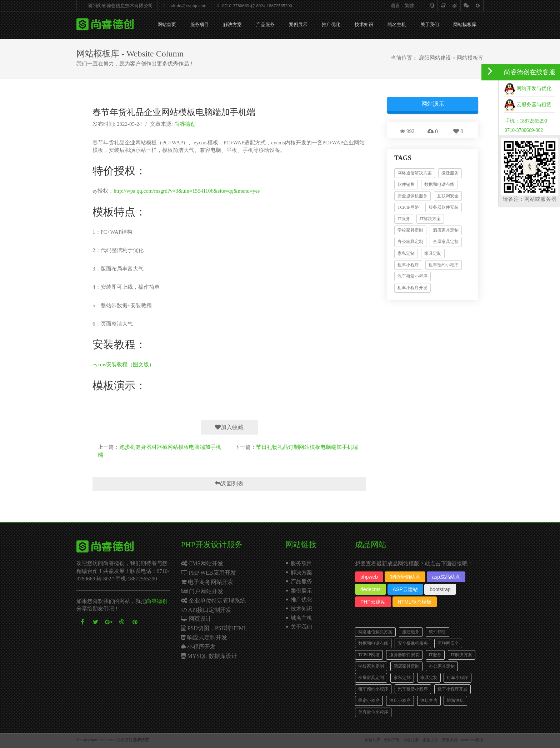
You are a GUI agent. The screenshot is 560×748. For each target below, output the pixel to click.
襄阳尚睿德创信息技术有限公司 (116, 6)
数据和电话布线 (439, 184)
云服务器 (450, 740)
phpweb (369, 577)
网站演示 (433, 104)
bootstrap (440, 589)
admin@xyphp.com (183, 6)
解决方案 (232, 24)
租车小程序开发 (412, 288)
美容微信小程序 (373, 712)
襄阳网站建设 (435, 58)
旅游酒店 (455, 700)
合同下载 (392, 740)
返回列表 (229, 484)
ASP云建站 (405, 589)
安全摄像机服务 (412, 196)
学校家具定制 (410, 230)
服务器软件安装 (444, 207)
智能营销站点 (405, 577)
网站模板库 (465, 24)
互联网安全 (448, 196)
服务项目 (200, 24)
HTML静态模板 (415, 602)
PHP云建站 (373, 602)
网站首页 (167, 24)
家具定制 (433, 253)
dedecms (371, 589)
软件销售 (406, 184)
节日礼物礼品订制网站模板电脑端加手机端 (307, 447)
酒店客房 (429, 700)
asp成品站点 (446, 577)
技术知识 (364, 24)
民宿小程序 (369, 700)
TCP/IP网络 (408, 207)
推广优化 (331, 24)
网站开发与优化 (528, 88)
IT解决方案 (430, 219)
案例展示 (298, 24)
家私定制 (406, 253)
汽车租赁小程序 (412, 276)
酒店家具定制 (446, 230)
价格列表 (372, 740)
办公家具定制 (410, 242)
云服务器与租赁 (528, 105)
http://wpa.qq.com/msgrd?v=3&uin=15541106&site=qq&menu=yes (187, 191)
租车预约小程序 (444, 265)
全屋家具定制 (446, 242)
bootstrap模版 (472, 740)
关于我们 (430, 24)
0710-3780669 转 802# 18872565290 (253, 6)
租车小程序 (408, 265)
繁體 (409, 6)
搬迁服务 (450, 173)
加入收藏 (229, 427)
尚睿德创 (185, 124)
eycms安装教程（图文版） (123, 365)
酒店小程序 (400, 700)
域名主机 (397, 24)
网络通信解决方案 (415, 173)
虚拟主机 (430, 740)
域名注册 (411, 740)
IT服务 (404, 219)
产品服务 (265, 24)
